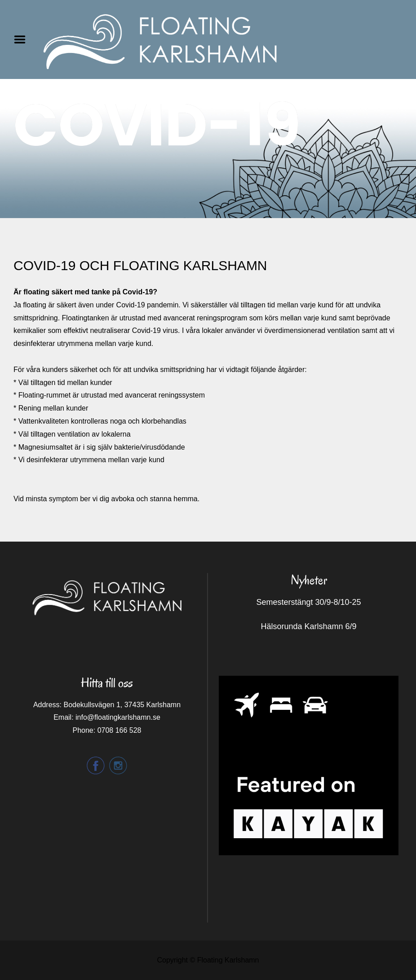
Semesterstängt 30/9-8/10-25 (308, 602)
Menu (23, 39)
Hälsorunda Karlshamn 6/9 (308, 626)
